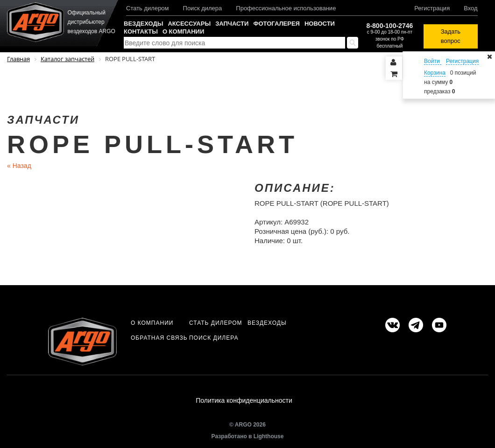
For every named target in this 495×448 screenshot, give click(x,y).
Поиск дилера (203, 8)
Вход (470, 8)
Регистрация (432, 8)
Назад (19, 166)
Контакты (141, 31)
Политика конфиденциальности (244, 401)
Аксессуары (189, 24)
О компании (183, 31)
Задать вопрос (451, 36)
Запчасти (232, 24)
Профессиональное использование (286, 8)
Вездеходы (143, 24)
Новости (320, 24)
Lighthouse (269, 437)
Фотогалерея (276, 24)
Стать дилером (148, 8)
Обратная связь (159, 338)
